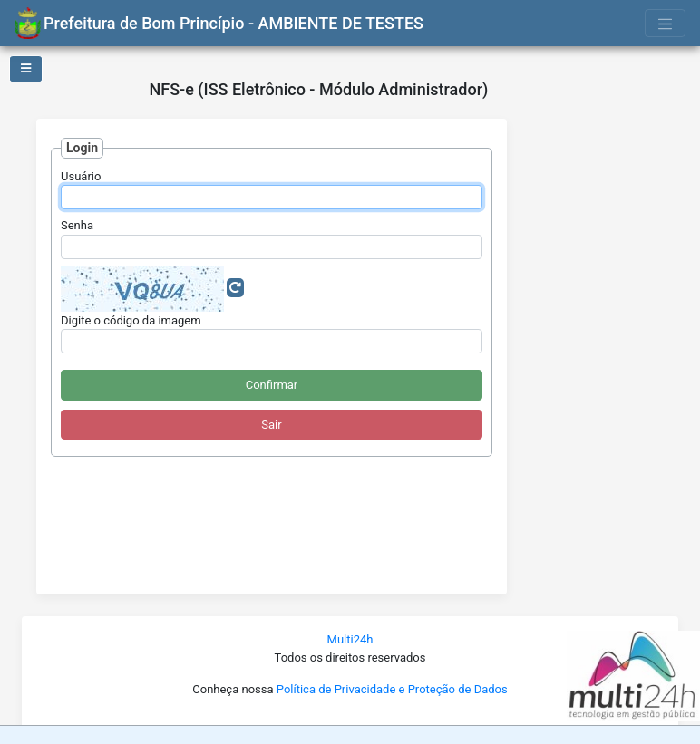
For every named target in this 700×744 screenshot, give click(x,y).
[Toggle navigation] (666, 23)
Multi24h (350, 639)
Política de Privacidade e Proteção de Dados (392, 689)
